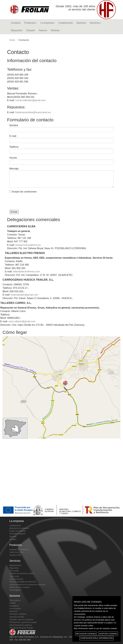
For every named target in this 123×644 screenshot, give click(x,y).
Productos (31, 23)
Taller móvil (14, 576)
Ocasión (31, 30)
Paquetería (14, 606)
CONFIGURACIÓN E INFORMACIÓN (96, 638)
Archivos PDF (15, 555)
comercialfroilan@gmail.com (30, 100)
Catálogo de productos (19, 549)
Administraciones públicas (21, 625)
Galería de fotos (16, 552)
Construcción (15, 609)
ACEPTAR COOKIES (108, 634)
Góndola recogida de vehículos (23, 582)
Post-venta (14, 571)
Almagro (13, 539)
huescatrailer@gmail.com (24, 295)
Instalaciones (66, 23)
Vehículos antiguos (17, 534)
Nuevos (43, 30)
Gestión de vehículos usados (22, 573)
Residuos (13, 611)
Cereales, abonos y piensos (21, 620)
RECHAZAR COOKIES (86, 634)
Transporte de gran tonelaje (21, 628)
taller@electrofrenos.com (26, 272)
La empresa (48, 23)
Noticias (55, 30)
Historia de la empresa (19, 528)
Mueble (13, 603)
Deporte (13, 536)
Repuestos (17, 30)
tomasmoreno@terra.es (28, 245)
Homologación (16, 590)
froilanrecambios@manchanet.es (33, 112)
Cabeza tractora (16, 579)
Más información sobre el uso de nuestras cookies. (96, 628)
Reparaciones (15, 565)
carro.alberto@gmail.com (22, 321)
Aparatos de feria (17, 617)
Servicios (95, 23)
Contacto (16, 23)
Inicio (12, 40)
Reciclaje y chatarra (18, 614)
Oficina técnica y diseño (20, 587)
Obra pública (15, 600)
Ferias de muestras (18, 531)
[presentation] (32, 202)
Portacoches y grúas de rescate (23, 622)
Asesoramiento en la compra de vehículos (27, 585)
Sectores (81, 23)
